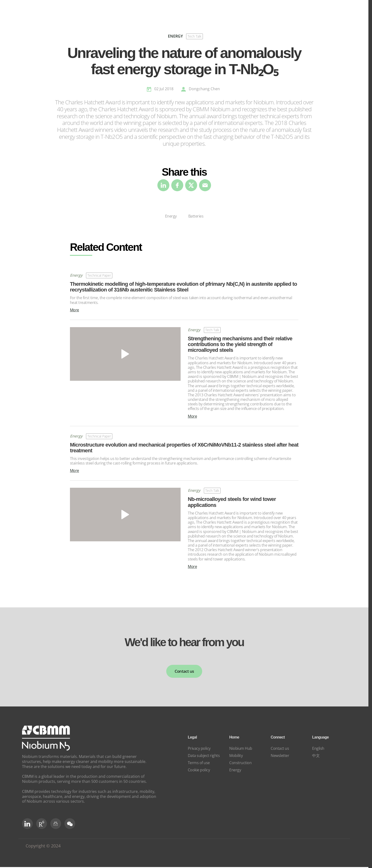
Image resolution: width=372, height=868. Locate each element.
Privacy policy (199, 749)
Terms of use (199, 763)
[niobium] (46, 750)
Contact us (184, 672)
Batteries (196, 216)
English (318, 749)
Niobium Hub (241, 749)
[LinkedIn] (27, 825)
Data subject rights (204, 756)
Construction (240, 763)
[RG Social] (42, 825)
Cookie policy (199, 771)
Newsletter (280, 756)
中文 (316, 756)
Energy (171, 216)
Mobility (236, 756)
